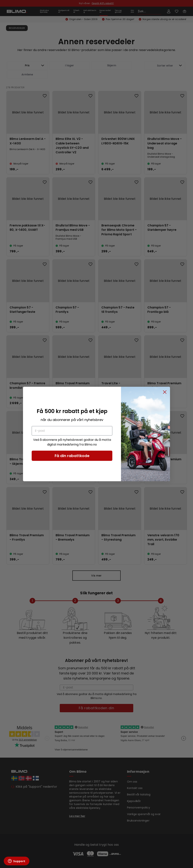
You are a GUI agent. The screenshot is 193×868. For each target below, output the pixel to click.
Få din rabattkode (72, 456)
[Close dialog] (165, 392)
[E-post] (72, 431)
